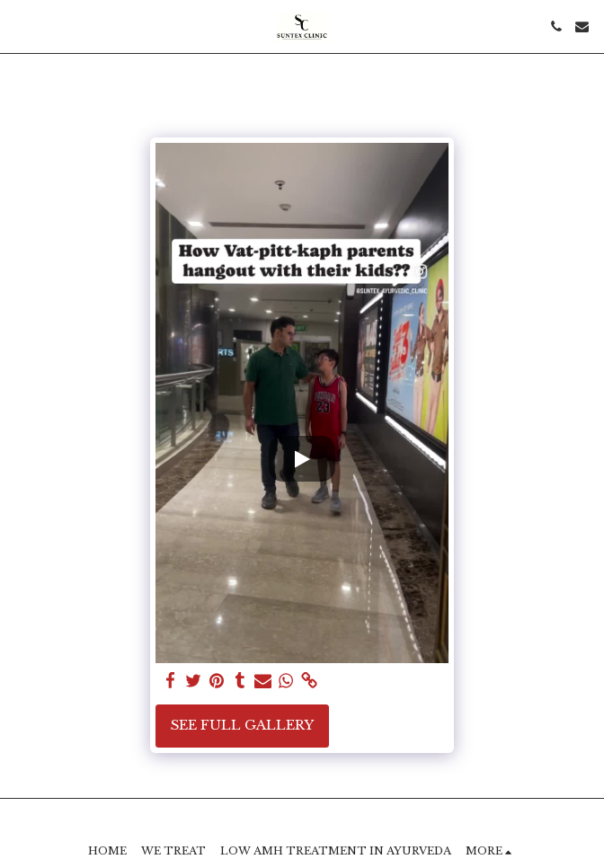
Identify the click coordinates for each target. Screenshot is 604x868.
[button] (20, 26)
